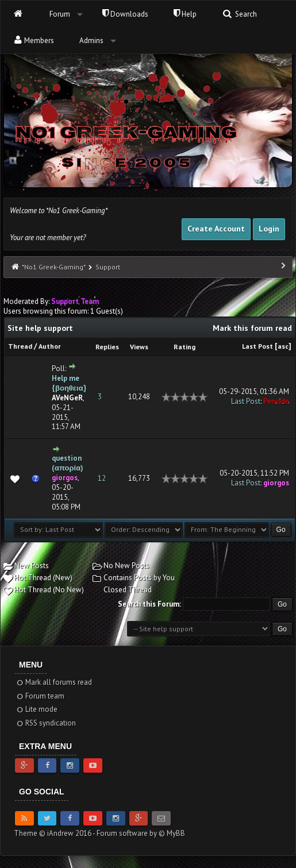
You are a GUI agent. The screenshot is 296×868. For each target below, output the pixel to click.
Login (269, 229)
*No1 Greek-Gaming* (53, 267)
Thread (20, 346)
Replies (107, 347)
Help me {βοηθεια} (69, 383)
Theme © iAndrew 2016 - (55, 833)
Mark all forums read (54, 682)
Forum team (40, 696)
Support (108, 267)
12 (102, 478)
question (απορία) (68, 463)
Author (50, 346)
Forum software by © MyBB (141, 833)
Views (139, 347)
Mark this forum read (252, 328)
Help (185, 14)
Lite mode (36, 709)
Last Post (257, 346)
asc (283, 346)
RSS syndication (46, 723)
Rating (184, 347)
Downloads (125, 14)
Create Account (216, 229)
